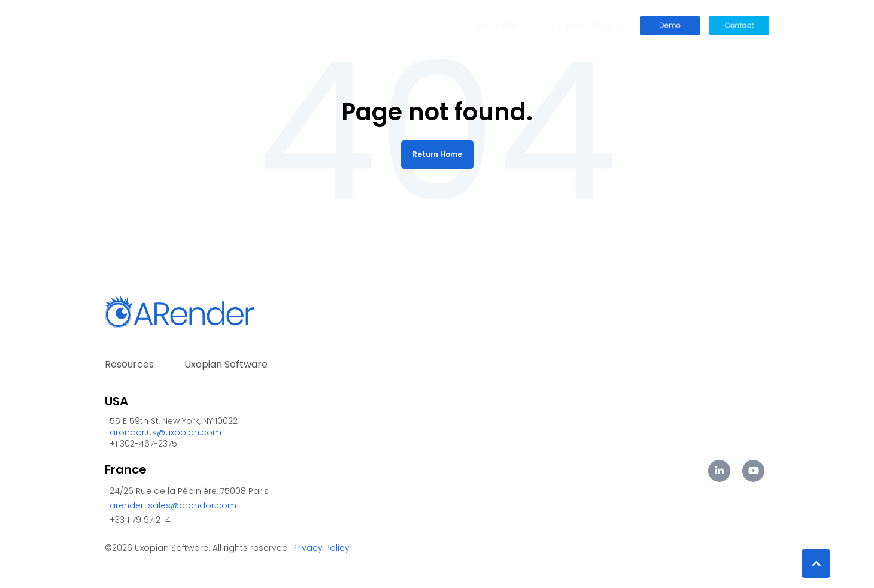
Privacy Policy (321, 548)
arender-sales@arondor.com (173, 505)
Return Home (437, 154)
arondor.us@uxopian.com (166, 432)
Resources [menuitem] (129, 364)
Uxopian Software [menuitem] (226, 364)
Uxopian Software (588, 25)
